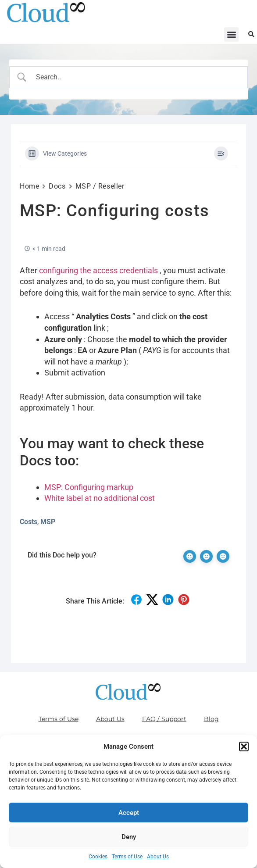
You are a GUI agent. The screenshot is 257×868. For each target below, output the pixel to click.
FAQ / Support (164, 719)
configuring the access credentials (98, 270)
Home (29, 186)
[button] (244, 747)
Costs (29, 522)
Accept (129, 813)
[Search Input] (136, 77)
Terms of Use (127, 857)
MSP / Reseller (100, 186)
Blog (211, 719)
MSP (48, 522)
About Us (158, 857)
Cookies (98, 857)
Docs (57, 186)
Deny (129, 837)
